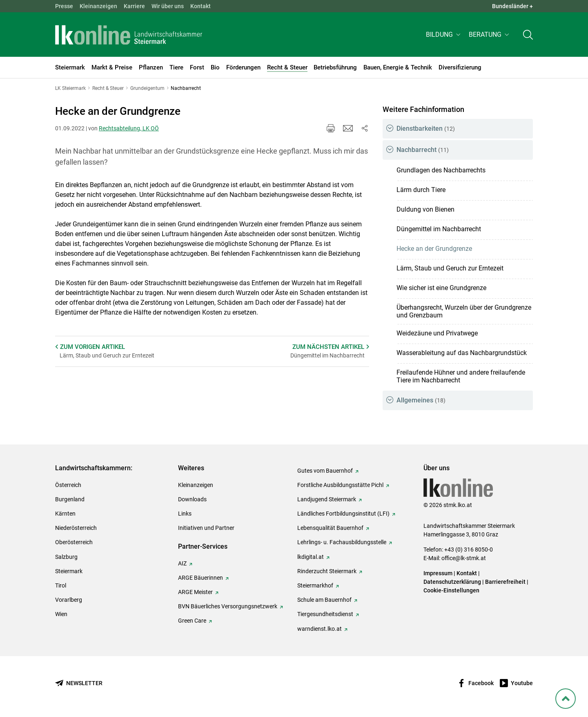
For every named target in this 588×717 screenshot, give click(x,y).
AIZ (182, 563)
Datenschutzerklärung (452, 582)
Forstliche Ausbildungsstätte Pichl (340, 485)
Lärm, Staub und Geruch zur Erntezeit (450, 268)
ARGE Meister (195, 592)
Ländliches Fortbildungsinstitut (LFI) (343, 514)
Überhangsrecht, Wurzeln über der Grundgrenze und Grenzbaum (464, 311)
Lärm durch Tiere (421, 190)
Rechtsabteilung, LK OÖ (129, 128)
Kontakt (200, 6)
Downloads (192, 499)
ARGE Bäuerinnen (200, 578)
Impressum (438, 573)
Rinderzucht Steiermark (327, 571)
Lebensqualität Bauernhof (330, 528)
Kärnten (65, 514)
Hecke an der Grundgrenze (434, 249)
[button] (444, 35)
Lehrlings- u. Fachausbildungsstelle (342, 542)
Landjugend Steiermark (327, 499)
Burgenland (70, 499)
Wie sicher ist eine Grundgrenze (441, 288)
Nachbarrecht (423, 150)
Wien (61, 614)
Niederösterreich (76, 528)
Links (185, 514)
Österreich (68, 485)
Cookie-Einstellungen (451, 590)
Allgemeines (421, 400)
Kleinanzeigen (98, 6)
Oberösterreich (74, 542)
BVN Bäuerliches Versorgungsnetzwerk (228, 606)
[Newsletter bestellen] (79, 683)
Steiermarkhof (315, 585)
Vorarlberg (69, 600)
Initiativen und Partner (206, 528)
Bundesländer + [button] (512, 6)
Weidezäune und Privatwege (437, 333)
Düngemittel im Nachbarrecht (439, 229)
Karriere (134, 6)
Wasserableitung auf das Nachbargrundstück (462, 353)
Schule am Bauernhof (324, 600)
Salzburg (66, 557)
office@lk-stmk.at (464, 558)
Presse (64, 6)
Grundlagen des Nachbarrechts (441, 170)
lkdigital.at (311, 557)
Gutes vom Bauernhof (325, 471)
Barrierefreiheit (505, 582)
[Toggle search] (528, 35)
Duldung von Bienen (425, 209)
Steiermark (69, 571)
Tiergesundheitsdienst (325, 614)
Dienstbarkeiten (426, 128)
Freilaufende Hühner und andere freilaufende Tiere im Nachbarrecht (461, 376)
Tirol (61, 585)
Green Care (192, 621)
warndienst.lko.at (320, 629)
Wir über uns (168, 6)
